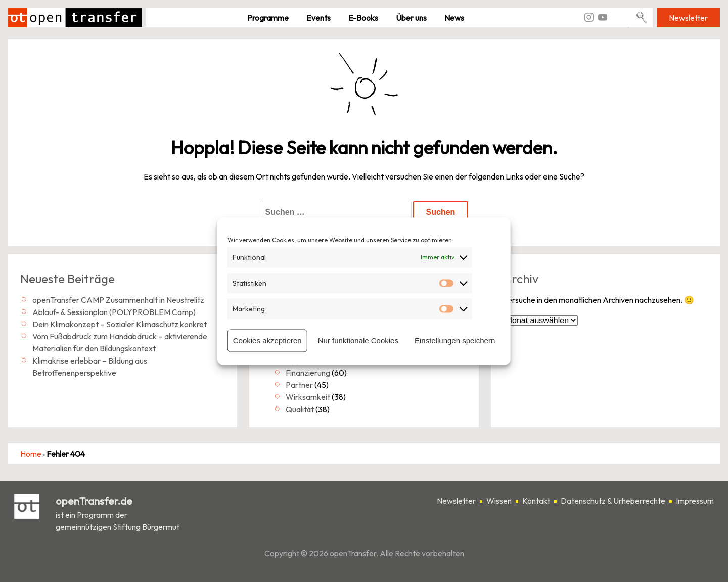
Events (318, 18)
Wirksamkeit (308, 397)
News (454, 18)
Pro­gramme (268, 18)
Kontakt (536, 501)
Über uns (411, 18)
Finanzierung (308, 373)
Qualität (300, 409)
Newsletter (688, 18)
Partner (299, 385)
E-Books (363, 18)
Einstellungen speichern (455, 341)
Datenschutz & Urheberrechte (613, 501)
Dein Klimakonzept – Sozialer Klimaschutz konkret (120, 324)
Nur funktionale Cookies (358, 341)
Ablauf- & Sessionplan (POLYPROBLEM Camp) (114, 312)
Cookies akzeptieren (267, 341)
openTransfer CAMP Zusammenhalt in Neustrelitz (118, 300)
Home (31, 454)
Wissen (499, 501)
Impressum (695, 501)
